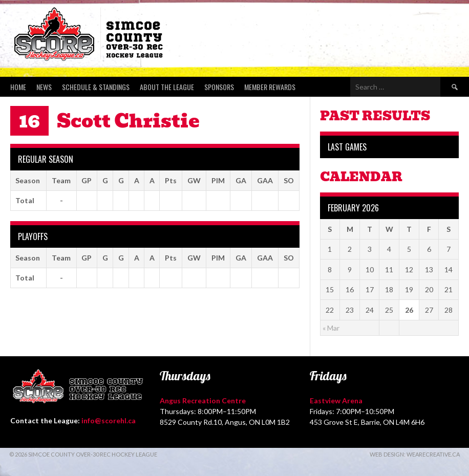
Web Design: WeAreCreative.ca (415, 454)
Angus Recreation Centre (203, 401)
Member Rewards (270, 87)
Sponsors (219, 87)
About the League (167, 87)
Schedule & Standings (96, 87)
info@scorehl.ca (109, 420)
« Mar (331, 328)
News (44, 87)
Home (18, 87)
